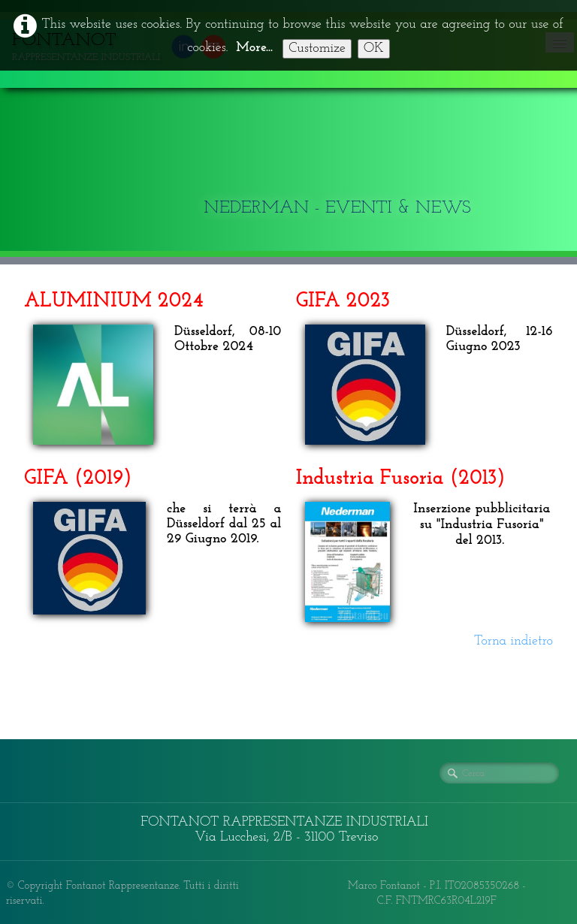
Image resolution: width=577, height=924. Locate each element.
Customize (317, 48)
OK (374, 48)
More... (254, 48)
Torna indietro (514, 641)
